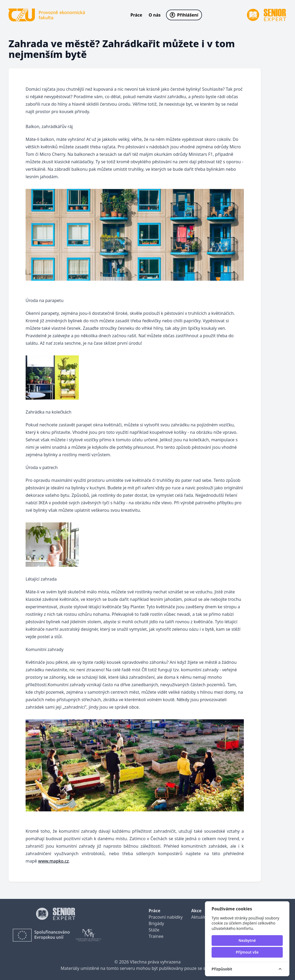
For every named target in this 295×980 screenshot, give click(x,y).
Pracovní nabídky (166, 917)
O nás (155, 15)
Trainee (156, 936)
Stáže (154, 930)
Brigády (156, 923)
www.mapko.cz (53, 861)
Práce (136, 15)
